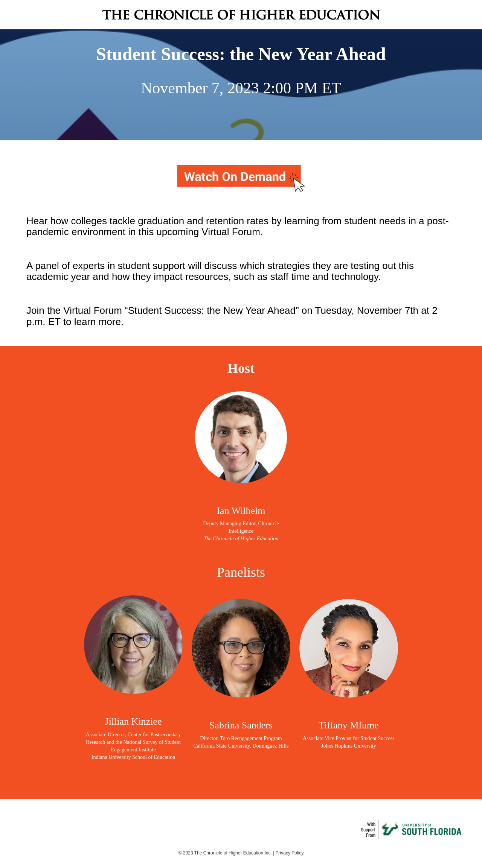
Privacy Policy (290, 853)
